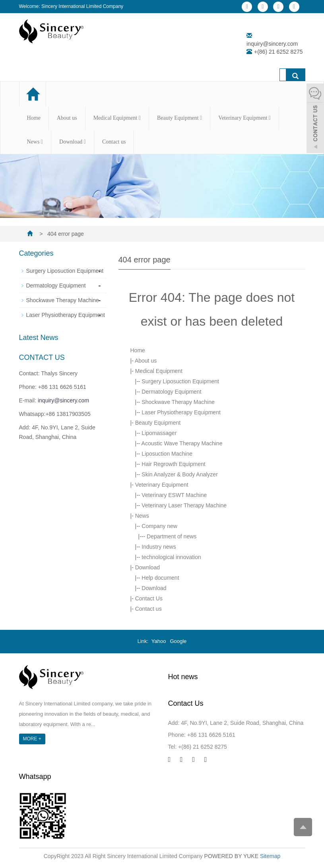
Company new (159, 526)
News (35, 142)
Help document (160, 578)
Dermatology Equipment (171, 392)
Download (73, 142)
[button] (140, 118)
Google (178, 641)
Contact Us (149, 598)
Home (34, 118)
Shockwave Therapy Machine (178, 402)
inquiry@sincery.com (272, 44)
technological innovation (171, 557)
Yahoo (159, 641)
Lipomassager (159, 433)
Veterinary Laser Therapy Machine (184, 505)
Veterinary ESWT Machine (174, 495)
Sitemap (270, 856)
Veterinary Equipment (244, 118)
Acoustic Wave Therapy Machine (182, 443)
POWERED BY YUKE (232, 856)
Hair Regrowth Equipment (173, 464)
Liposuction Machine (167, 454)
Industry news (159, 547)
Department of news (172, 536)
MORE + (32, 739)
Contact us (114, 142)
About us (67, 118)
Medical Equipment (117, 118)
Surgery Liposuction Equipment (180, 381)
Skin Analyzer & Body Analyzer (179, 474)
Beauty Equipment (179, 118)
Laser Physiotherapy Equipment (181, 412)
